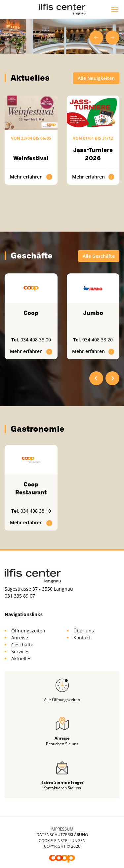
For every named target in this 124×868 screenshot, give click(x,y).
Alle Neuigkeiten (96, 78)
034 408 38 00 (36, 340)
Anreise (20, 638)
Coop (31, 313)
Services (20, 651)
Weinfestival (31, 158)
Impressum (62, 829)
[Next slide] (112, 37)
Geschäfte (22, 645)
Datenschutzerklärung (62, 835)
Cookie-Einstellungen (62, 841)
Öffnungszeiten (28, 631)
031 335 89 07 (20, 596)
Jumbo (93, 313)
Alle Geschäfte (99, 256)
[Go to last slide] (96, 37)
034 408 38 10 (36, 511)
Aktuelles (21, 658)
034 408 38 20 (98, 340)
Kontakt (82, 638)
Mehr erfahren (31, 177)
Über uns (84, 631)
